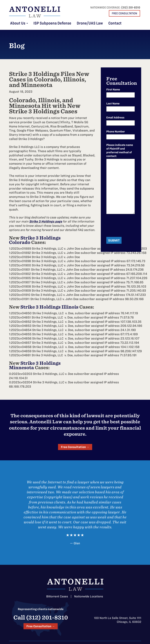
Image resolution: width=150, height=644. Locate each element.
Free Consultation (124, 13)
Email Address (115, 118)
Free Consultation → (75, 447)
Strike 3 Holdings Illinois (49, 307)
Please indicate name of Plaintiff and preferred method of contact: (120, 150)
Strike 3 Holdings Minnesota (35, 365)
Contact (115, 23)
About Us (19, 23)
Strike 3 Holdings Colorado (35, 240)
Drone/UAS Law (90, 23)
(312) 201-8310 (131, 7)
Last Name (113, 104)
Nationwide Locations (89, 596)
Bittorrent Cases (57, 596)
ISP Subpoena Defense (52, 23)
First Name (113, 90)
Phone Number (116, 132)
